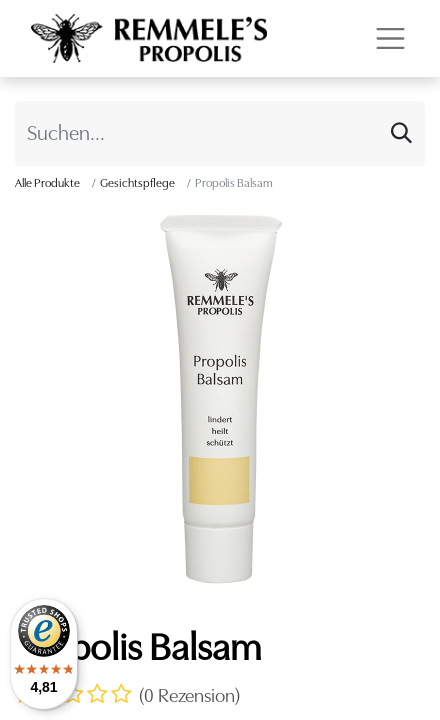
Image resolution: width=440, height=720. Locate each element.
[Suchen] (401, 133)
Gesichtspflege (137, 183)
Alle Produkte (47, 183)
